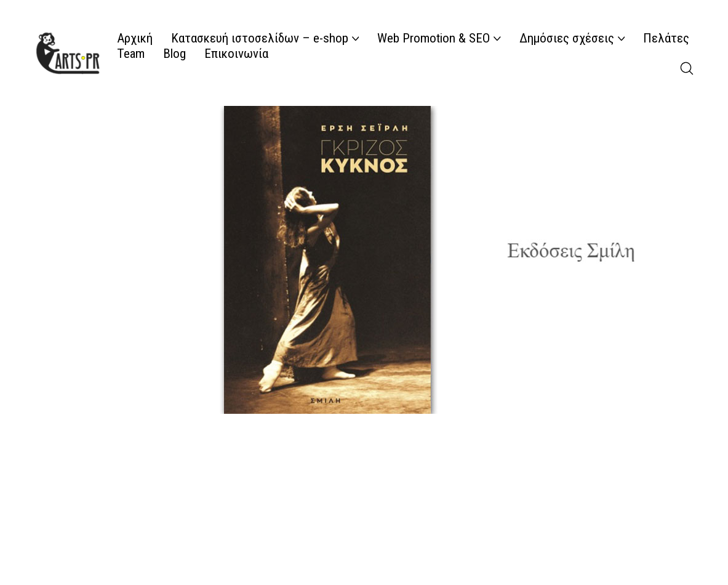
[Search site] (687, 68)
